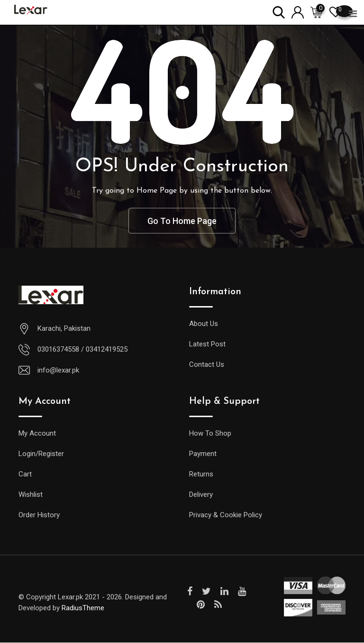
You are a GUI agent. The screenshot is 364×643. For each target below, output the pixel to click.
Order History (39, 515)
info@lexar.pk (58, 371)
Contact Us (207, 365)
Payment (203, 454)
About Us (204, 324)
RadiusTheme (83, 608)
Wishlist (31, 495)
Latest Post (207, 345)
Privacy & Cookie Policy (226, 515)
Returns (201, 475)
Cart (25, 475)
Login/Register (41, 454)
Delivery (201, 495)
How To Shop (210, 434)
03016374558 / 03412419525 (82, 350)
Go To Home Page (182, 221)
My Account (37, 434)
